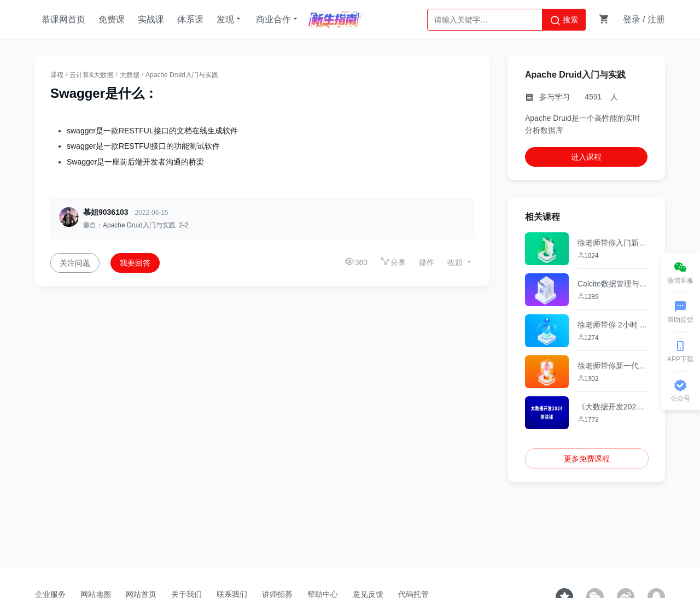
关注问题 (75, 263)
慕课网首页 (63, 19)
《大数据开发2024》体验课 (612, 407)
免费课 (112, 19)
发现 (230, 19)
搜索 (564, 20)
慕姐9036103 (106, 212)
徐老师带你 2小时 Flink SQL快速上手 (612, 325)
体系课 (190, 19)
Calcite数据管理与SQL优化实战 (612, 284)
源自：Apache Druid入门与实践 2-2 (136, 225)
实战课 (151, 19)
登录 (632, 19)
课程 (57, 75)
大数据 (130, 75)
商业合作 (278, 19)
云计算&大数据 (91, 75)
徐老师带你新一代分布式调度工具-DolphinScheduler (612, 366)
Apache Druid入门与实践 (182, 75)
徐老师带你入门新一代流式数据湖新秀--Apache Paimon (612, 243)
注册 (656, 19)
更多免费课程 (587, 459)
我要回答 (135, 263)
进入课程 (586, 157)
